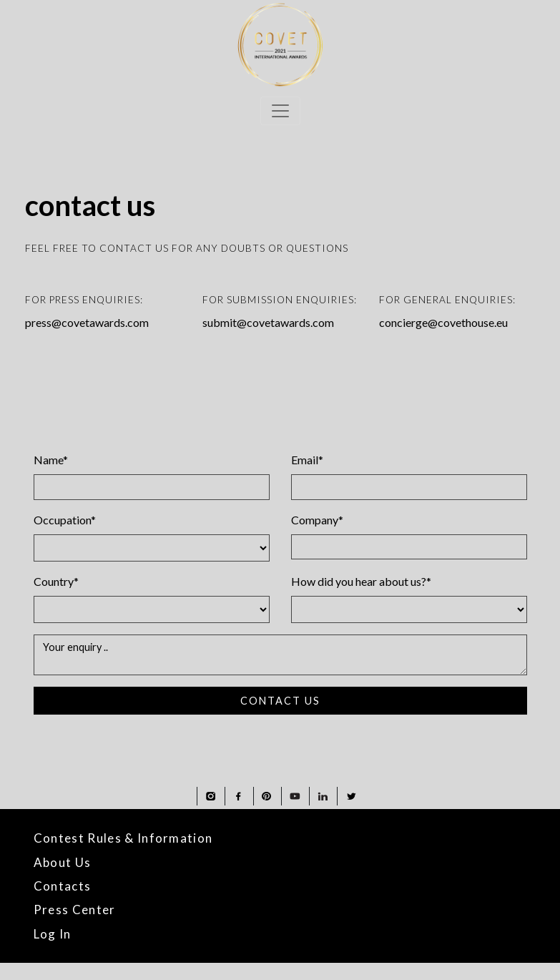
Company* (317, 520)
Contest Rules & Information (123, 838)
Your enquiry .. (280, 655)
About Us (63, 862)
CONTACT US (280, 701)
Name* (51, 460)
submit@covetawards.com (268, 322)
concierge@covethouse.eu (443, 322)
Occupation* (65, 520)
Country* (56, 581)
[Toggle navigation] (280, 111)
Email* (307, 460)
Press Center (75, 910)
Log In (53, 934)
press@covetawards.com (87, 322)
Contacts (63, 886)
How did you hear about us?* (361, 581)
